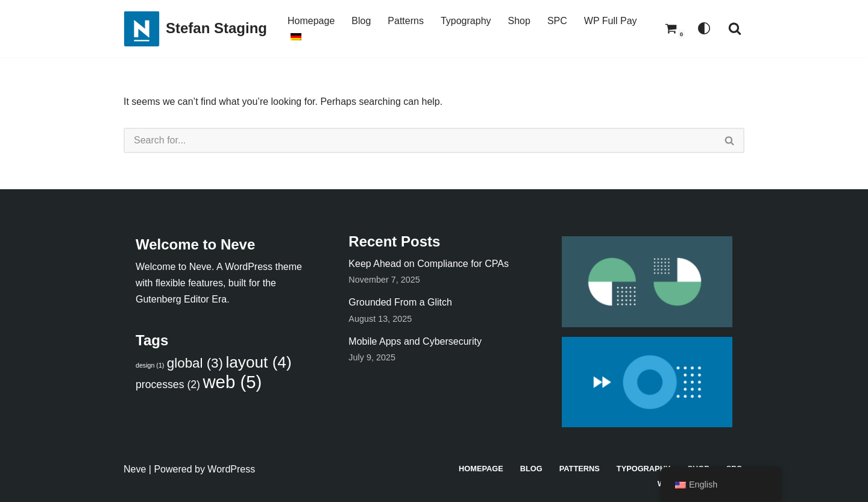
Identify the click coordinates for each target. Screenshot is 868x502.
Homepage (311, 21)
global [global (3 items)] (195, 363)
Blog (361, 21)
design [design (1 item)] (150, 365)
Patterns (406, 21)
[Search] (735, 28)
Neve (135, 469)
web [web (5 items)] (232, 382)
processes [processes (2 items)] (168, 384)
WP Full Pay (611, 21)
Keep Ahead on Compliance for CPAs (429, 264)
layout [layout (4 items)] (258, 362)
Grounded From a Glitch (400, 302)
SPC (557, 21)
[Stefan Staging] (195, 29)
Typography (466, 21)
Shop (519, 21)
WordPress (231, 469)
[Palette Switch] (704, 28)
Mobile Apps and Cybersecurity (415, 341)
